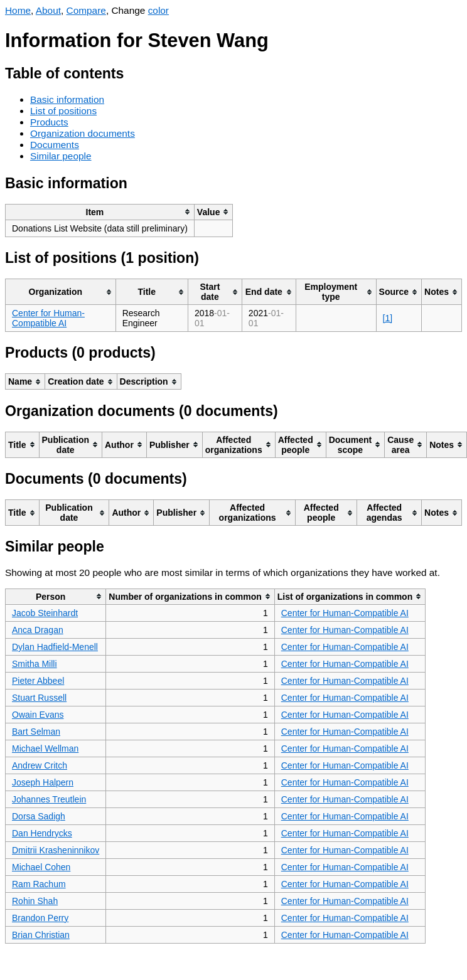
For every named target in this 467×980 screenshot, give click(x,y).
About (48, 10)
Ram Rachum (39, 884)
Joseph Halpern (43, 782)
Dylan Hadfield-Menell (55, 647)
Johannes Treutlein (49, 799)
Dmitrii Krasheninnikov (56, 850)
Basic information (67, 99)
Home (18, 10)
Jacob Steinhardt (45, 613)
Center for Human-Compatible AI (48, 318)
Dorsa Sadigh (39, 816)
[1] (388, 318)
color (158, 10)
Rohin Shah (35, 901)
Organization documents (83, 133)
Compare (86, 10)
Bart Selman (36, 732)
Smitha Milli (35, 664)
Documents (55, 145)
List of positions (63, 111)
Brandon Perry (40, 918)
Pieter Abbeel (38, 681)
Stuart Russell (39, 698)
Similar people (61, 156)
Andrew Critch (40, 765)
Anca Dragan (38, 630)
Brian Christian (41, 935)
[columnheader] (100, 212)
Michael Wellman (45, 748)
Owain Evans (38, 715)
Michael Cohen (41, 867)
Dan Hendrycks (42, 833)
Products (49, 122)
